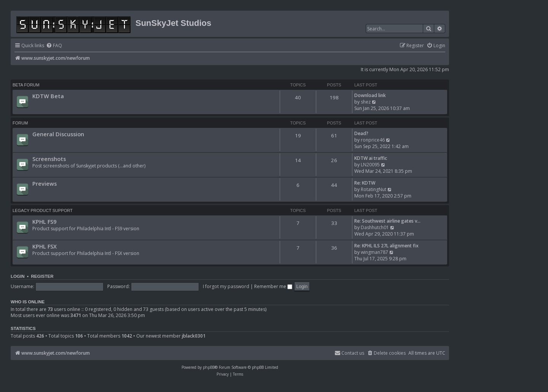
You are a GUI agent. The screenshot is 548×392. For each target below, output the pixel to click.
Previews (45, 183)
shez (366, 102)
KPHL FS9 (44, 221)
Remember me (273, 286)
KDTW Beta (48, 96)
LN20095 (370, 165)
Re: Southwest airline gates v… (387, 221)
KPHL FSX (45, 246)
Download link (370, 95)
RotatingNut (374, 189)
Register (42, 276)
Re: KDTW (365, 183)
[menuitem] (54, 46)
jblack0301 (194, 336)
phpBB (209, 367)
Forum (20, 123)
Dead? (361, 133)
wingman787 (374, 252)
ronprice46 (373, 140)
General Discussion (58, 134)
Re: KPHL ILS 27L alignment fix (386, 246)
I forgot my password (226, 286)
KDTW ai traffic (371, 158)
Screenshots (49, 159)
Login (18, 276)
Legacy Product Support (43, 210)
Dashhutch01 (375, 227)
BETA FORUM (26, 85)
